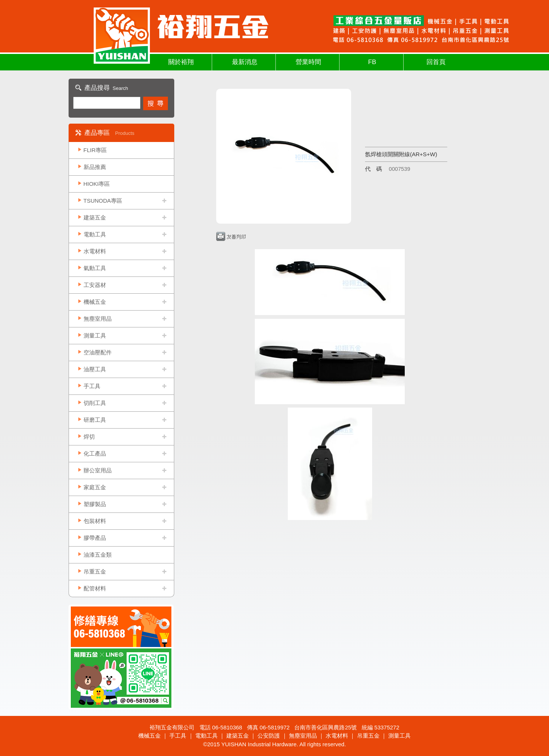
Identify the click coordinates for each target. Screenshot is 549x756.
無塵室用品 (98, 319)
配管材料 (95, 588)
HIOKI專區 (97, 184)
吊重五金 (95, 571)
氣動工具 (95, 268)
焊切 (89, 437)
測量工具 (95, 335)
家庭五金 (95, 487)
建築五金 (95, 217)
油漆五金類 (98, 555)
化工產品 (95, 453)
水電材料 (95, 251)
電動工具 (95, 234)
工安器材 (95, 285)
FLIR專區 (95, 150)
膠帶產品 (95, 538)
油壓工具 (95, 369)
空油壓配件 (98, 352)
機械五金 (95, 302)
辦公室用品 (98, 470)
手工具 (92, 386)
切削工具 (95, 403)
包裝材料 (95, 521)
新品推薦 (95, 167)
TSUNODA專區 (103, 201)
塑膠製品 (95, 504)
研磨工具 (95, 420)
